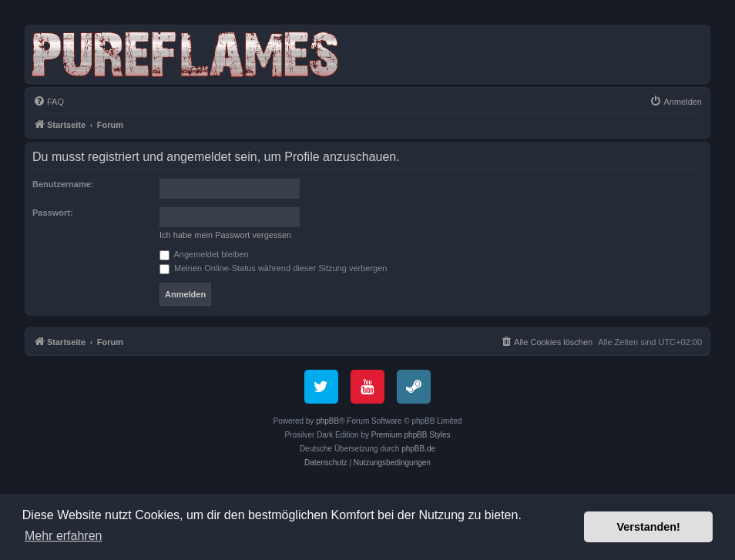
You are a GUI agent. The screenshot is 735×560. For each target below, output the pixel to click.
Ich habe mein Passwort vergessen (225, 235)
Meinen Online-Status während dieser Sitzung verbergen (273, 268)
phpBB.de (418, 449)
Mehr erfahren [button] (64, 536)
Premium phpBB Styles (411, 435)
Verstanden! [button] (649, 527)
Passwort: (53, 213)
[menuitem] (49, 102)
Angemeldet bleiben (204, 254)
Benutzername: (63, 184)
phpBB (327, 421)
